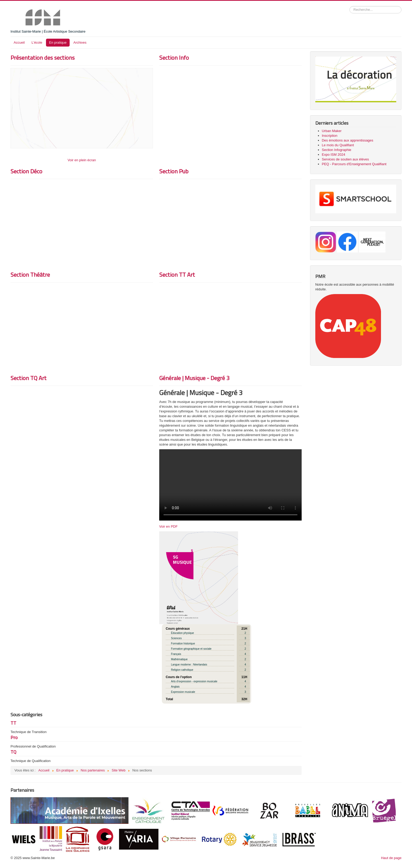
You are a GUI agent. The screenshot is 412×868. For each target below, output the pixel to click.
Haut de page (391, 858)
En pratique (58, 42)
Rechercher (350, 6)
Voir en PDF (168, 526)
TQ (13, 752)
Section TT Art (177, 275)
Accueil (19, 42)
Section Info (174, 58)
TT (13, 723)
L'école (37, 42)
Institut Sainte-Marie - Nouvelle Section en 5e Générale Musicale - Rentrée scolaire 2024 (230, 485)
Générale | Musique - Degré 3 (194, 378)
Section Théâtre (30, 275)
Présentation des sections (43, 58)
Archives (80, 42)
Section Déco (26, 171)
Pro (14, 737)
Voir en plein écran (82, 160)
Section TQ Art (29, 378)
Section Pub (174, 171)
